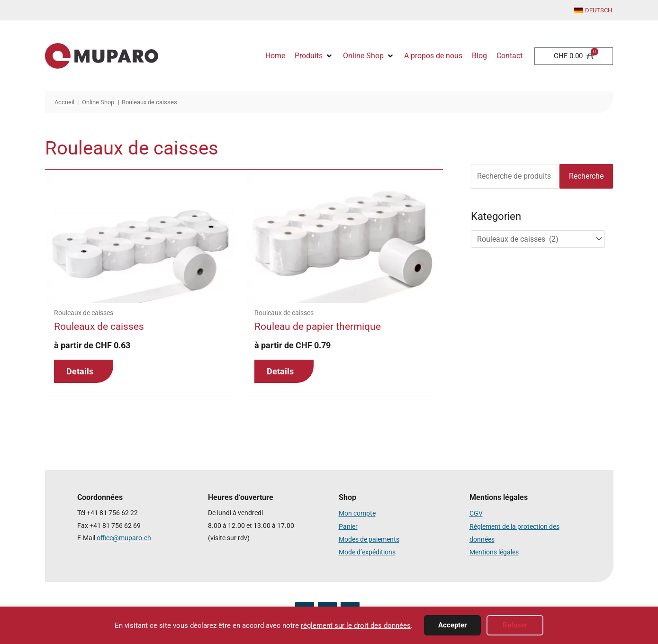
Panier (348, 526)
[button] (314, 56)
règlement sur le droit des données (356, 626)
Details (80, 372)
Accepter (453, 625)
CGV (476, 513)
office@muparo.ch (124, 538)
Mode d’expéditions (367, 551)
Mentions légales (494, 551)
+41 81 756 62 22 (112, 513)
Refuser (515, 625)
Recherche (586, 176)
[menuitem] (593, 11)
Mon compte (357, 513)
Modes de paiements (369, 538)
